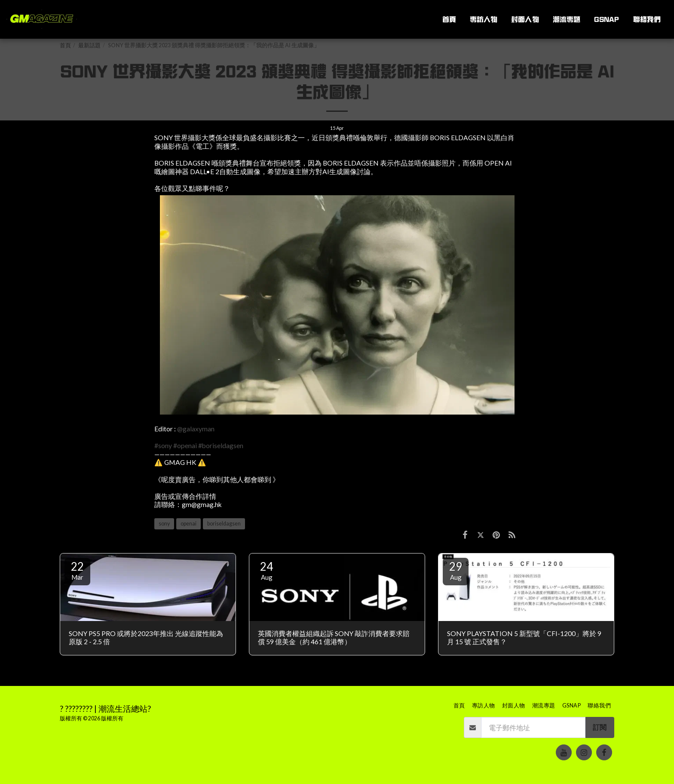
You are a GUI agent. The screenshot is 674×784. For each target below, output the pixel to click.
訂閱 (600, 727)
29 (456, 570)
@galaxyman (196, 429)
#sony (163, 446)
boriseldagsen (224, 524)
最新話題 (89, 45)
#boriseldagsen (221, 446)
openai (188, 524)
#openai (185, 446)
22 (77, 570)
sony (164, 524)
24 (267, 570)
